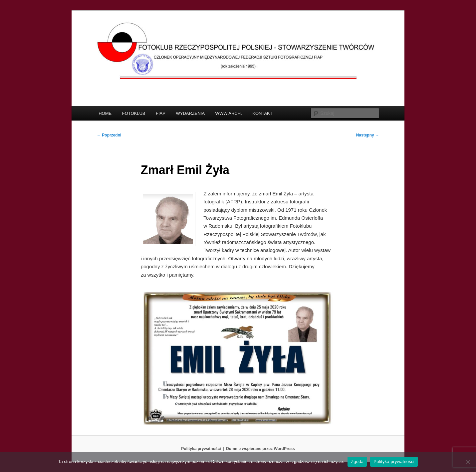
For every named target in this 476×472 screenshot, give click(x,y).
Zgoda (357, 462)
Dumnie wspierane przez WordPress (260, 449)
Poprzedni (109, 135)
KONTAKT (262, 113)
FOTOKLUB (134, 113)
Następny (368, 135)
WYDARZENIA (190, 113)
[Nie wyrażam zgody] (468, 462)
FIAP (161, 113)
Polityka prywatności (201, 449)
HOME (105, 113)
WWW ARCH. (229, 113)
